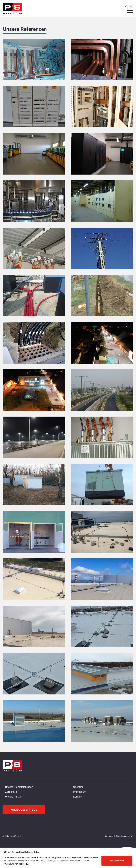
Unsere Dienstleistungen (19, 787)
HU (131, 6)
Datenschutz (110, 836)
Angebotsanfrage (24, 810)
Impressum (80, 792)
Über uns (78, 787)
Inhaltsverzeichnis (125, 836)
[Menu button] (130, 11)
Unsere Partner (14, 797)
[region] (68, 858)
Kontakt (78, 797)
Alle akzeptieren (117, 861)
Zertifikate (11, 792)
